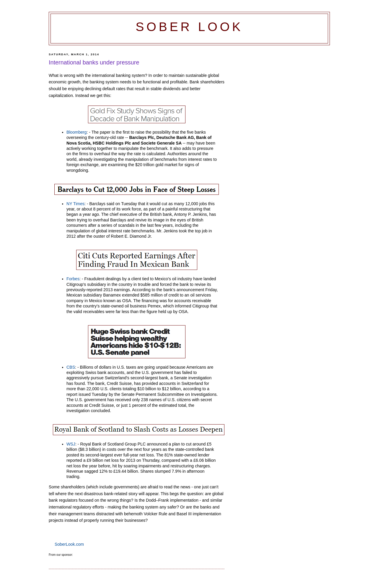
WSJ (71, 444)
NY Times (75, 204)
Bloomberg (76, 132)
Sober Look (189, 27)
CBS (71, 367)
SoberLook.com (69, 544)
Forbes (73, 279)
